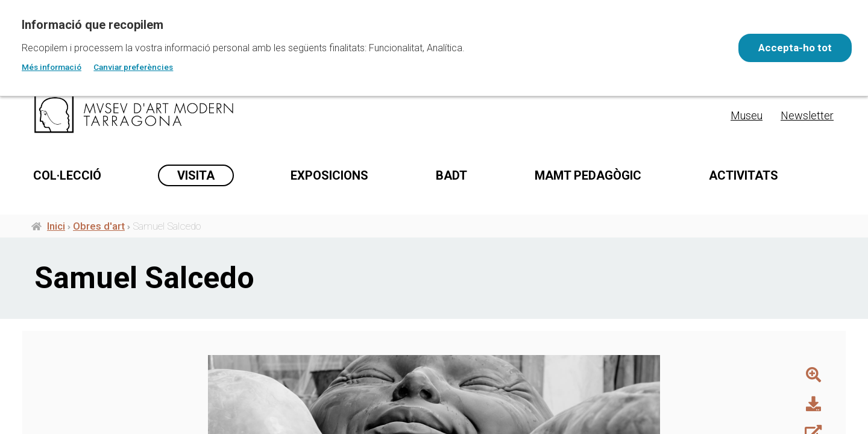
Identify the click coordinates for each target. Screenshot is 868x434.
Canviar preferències (133, 67)
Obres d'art (99, 228)
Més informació (52, 67)
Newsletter (807, 115)
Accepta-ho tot (793, 48)
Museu (747, 115)
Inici (56, 228)
